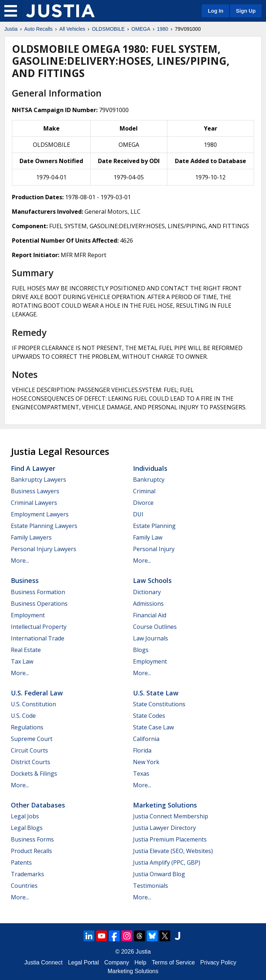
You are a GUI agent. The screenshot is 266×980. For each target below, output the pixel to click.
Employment (28, 615)
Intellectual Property (39, 627)
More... (20, 561)
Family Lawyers (31, 537)
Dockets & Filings (34, 774)
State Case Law (153, 727)
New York (146, 762)
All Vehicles (72, 29)
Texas (141, 774)
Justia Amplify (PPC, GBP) (167, 862)
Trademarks (27, 874)
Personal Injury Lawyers (44, 549)
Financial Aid (150, 615)
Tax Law (22, 661)
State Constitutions (159, 704)
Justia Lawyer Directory (164, 828)
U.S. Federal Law (37, 693)
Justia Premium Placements (170, 839)
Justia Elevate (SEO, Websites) (173, 851)
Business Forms (32, 839)
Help (140, 962)
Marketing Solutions (165, 805)
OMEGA (141, 29)
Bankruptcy (149, 480)
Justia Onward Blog (159, 874)
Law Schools (152, 580)
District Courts (31, 762)
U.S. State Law (156, 693)
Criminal (144, 491)
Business (25, 580)
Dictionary (147, 592)
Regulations (27, 727)
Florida (142, 750)
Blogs (141, 650)
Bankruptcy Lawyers (38, 480)
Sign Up (246, 11)
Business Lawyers (35, 491)
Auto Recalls (38, 29)
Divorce (143, 503)
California (146, 739)
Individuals (150, 468)
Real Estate (26, 650)
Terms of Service (173, 962)
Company (117, 962)
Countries (24, 886)
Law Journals (151, 638)
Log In (216, 11)
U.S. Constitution (33, 704)
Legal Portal (83, 962)
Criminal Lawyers (34, 503)
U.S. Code (23, 716)
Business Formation (38, 592)
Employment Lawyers (40, 514)
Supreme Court (32, 739)
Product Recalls (31, 851)
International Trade (38, 638)
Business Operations (39, 604)
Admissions (148, 604)
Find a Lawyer (33, 468)
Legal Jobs (25, 816)
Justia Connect (43, 962)
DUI (138, 514)
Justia (11, 29)
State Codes (149, 716)
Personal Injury (154, 549)
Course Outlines (155, 627)
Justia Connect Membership (171, 816)
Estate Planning (154, 526)
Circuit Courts (29, 750)
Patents (21, 862)
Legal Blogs (27, 828)
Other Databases (38, 805)
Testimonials (151, 886)
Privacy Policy (218, 962)
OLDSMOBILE (108, 29)
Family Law (148, 537)
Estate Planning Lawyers (44, 526)
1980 (162, 29)
